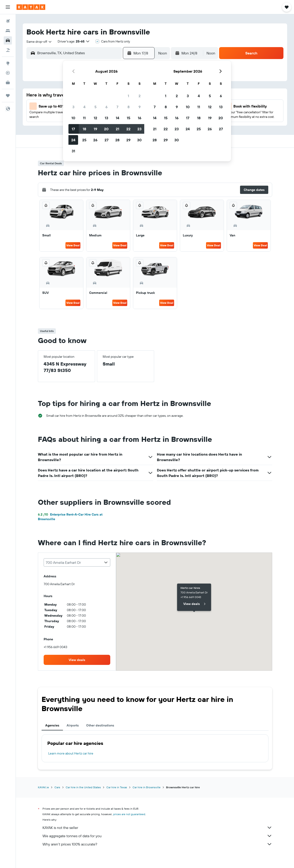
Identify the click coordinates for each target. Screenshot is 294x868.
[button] (8, 7)
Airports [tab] (73, 725)
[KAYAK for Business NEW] (8, 82)
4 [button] (84, 107)
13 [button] (106, 118)
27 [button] (106, 140)
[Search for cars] (8, 40)
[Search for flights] (8, 21)
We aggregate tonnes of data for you (157, 836)
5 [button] (95, 107)
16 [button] (140, 118)
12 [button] (95, 118)
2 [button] (140, 96)
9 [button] (140, 107)
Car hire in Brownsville (147, 787)
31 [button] (73, 151)
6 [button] (106, 107)
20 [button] (106, 129)
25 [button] (84, 140)
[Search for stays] (8, 31)
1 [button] (128, 96)
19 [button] (95, 129)
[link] (77, 660)
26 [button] (95, 140)
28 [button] (117, 140)
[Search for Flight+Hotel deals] (8, 50)
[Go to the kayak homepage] (31, 7)
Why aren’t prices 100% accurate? (157, 844)
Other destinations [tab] (100, 725)
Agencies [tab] (52, 725)
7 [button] (117, 107)
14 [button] (117, 118)
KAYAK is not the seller (157, 828)
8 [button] (129, 107)
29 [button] (128, 140)
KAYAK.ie (43, 787)
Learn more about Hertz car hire (71, 753)
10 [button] (73, 118)
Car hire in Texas (117, 787)
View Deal (73, 245)
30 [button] (139, 140)
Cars (57, 787)
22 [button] (128, 129)
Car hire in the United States (83, 787)
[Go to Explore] (8, 63)
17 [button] (73, 129)
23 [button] (139, 129)
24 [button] (73, 140)
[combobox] (39, 42)
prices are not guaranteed (129, 814)
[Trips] (8, 96)
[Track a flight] (8, 73)
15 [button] (129, 118)
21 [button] (117, 129)
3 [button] (73, 107)
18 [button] (84, 129)
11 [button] (84, 118)
